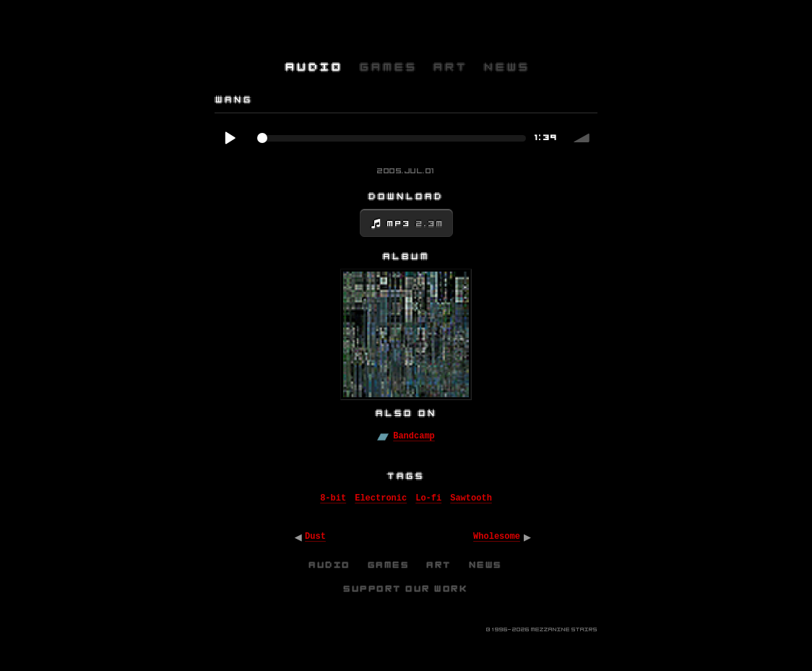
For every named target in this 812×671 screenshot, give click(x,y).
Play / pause (230, 138)
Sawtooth (471, 498)
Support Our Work (406, 589)
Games (389, 565)
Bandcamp (414, 436)
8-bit (333, 498)
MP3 (416, 224)
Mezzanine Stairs (564, 629)
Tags (407, 476)
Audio (330, 565)
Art (440, 565)
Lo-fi (428, 498)
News (486, 565)
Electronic (381, 498)
